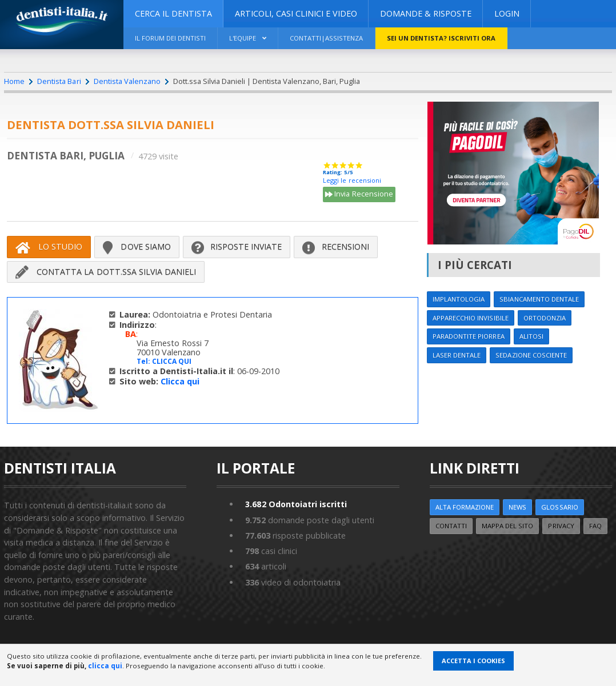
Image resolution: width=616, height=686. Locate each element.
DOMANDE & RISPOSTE (426, 13)
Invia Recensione (359, 195)
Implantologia (459, 299)
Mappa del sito (510, 526)
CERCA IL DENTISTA (173, 13)
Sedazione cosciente (534, 356)
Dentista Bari (59, 81)
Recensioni (336, 247)
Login (507, 13)
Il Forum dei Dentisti (171, 38)
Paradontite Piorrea (469, 337)
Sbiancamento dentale (542, 299)
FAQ (599, 526)
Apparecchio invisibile (471, 318)
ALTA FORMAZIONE (465, 508)
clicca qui (105, 666)
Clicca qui (180, 381)
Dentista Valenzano (127, 81)
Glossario (563, 508)
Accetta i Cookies (473, 661)
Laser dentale (457, 356)
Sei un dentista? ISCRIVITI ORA (447, 38)
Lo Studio (49, 247)
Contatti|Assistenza (331, 38)
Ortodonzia (548, 318)
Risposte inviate (237, 247)
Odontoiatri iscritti (296, 505)
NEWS (520, 508)
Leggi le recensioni (352, 180)
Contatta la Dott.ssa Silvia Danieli (106, 272)
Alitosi (533, 337)
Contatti (452, 526)
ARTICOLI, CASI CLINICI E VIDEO (296, 13)
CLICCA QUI (172, 361)
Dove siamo (137, 247)
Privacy (564, 526)
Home (14, 81)
